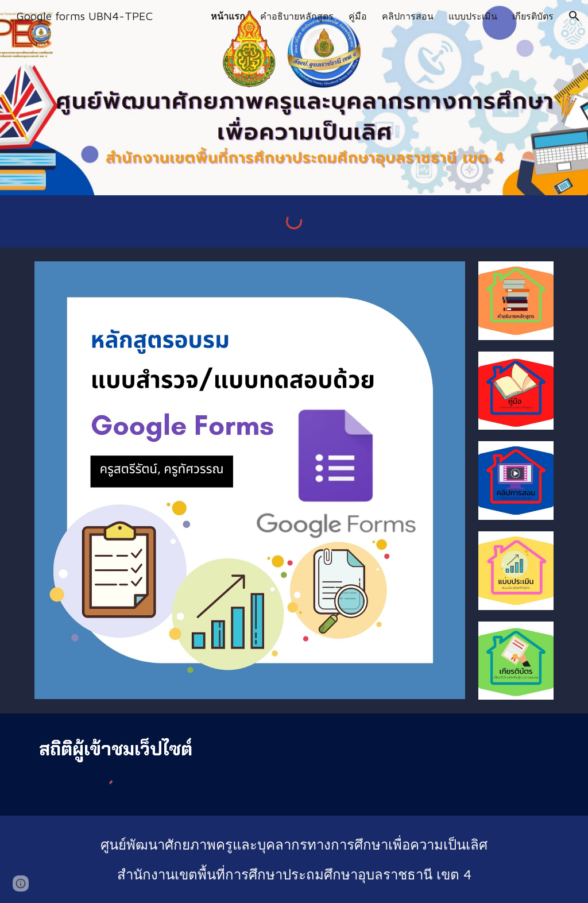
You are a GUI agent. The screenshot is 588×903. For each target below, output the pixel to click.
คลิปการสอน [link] (408, 16)
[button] (574, 16)
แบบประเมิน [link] (473, 16)
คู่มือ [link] (358, 16)
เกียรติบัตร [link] (533, 16)
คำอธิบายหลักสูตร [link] (297, 16)
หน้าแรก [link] (228, 16)
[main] (117, 749)
